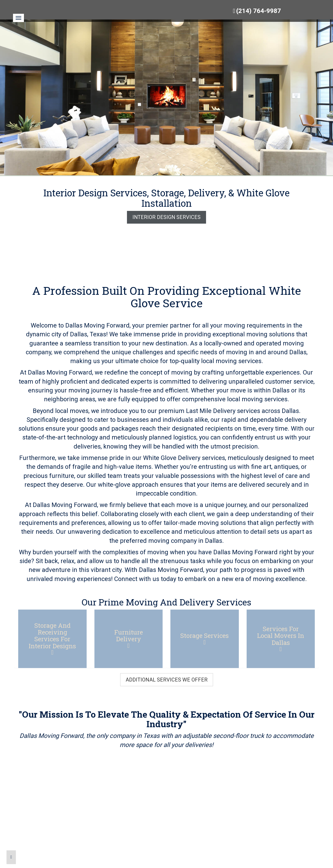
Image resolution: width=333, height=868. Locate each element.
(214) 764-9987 (259, 11)
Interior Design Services (166, 217)
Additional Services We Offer (167, 680)
